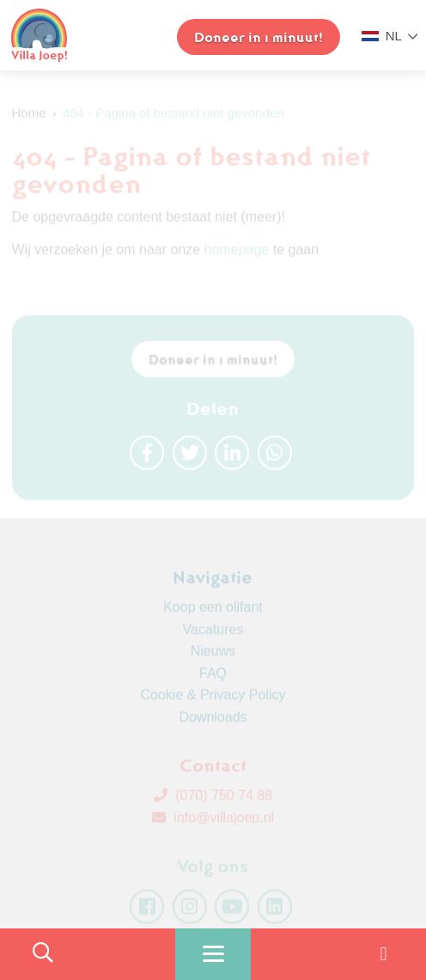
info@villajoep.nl (213, 821)
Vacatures (213, 632)
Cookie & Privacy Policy (213, 698)
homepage (237, 252)
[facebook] (147, 910)
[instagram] (190, 910)
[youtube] (232, 910)
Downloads (213, 720)
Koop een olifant (213, 610)
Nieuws (213, 654)
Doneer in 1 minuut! (213, 362)
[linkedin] (275, 910)
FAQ (213, 676)
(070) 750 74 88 (213, 798)
